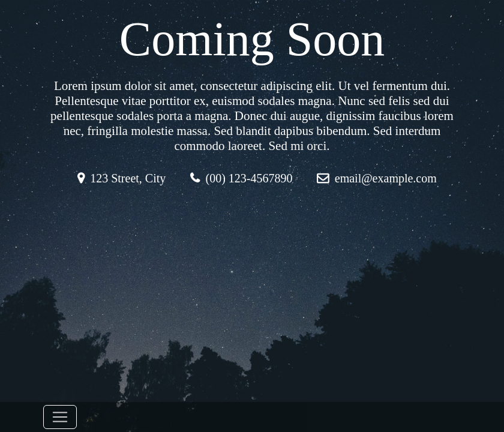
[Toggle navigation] (60, 417)
